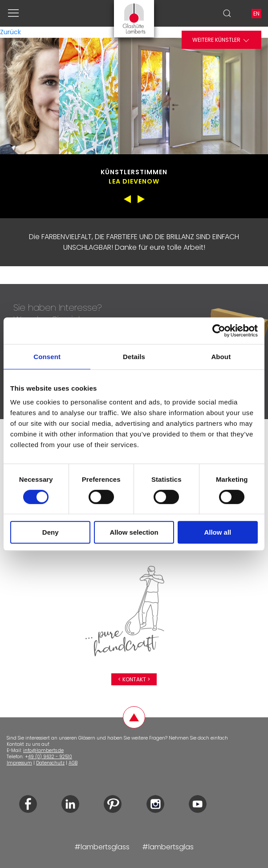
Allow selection (134, 532)
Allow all (217, 532)
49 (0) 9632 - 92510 (50, 757)
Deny (51, 532)
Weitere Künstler (221, 40)
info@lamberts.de (43, 750)
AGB (73, 763)
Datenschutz (50, 763)
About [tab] (221, 357)
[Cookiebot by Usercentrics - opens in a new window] (219, 331)
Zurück (10, 32)
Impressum (19, 763)
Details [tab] (134, 357)
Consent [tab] (47, 357)
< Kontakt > (134, 679)
